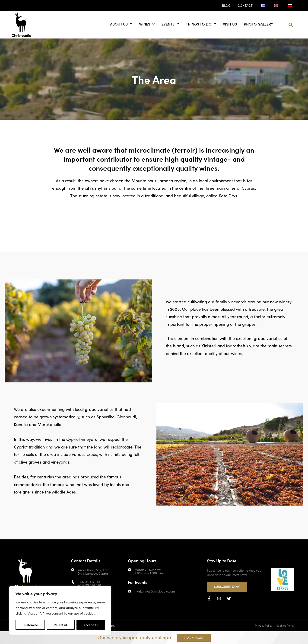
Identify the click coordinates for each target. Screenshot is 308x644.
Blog (226, 5)
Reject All (61, 625)
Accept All (91, 625)
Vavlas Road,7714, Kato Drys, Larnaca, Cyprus (93, 571)
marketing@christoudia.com (154, 591)
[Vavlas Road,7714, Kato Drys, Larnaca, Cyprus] (73, 570)
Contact (245, 5)
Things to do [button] (201, 24)
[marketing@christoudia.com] (130, 591)
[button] (291, 25)
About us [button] (121, 24)
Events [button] (170, 24)
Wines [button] (147, 24)
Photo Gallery (259, 24)
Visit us (230, 24)
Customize (30, 625)
